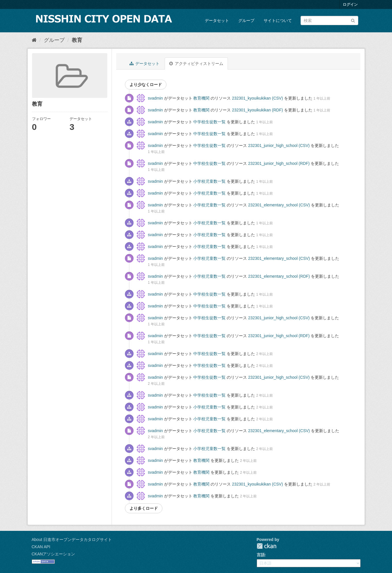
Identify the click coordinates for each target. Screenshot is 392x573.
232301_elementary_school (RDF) (279, 276)
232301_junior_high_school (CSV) (279, 145)
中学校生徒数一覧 (209, 122)
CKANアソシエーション (54, 554)
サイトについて (278, 20)
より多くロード (144, 508)
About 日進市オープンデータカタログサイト (72, 540)
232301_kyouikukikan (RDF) (257, 110)
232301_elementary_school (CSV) (279, 205)
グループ (246, 20)
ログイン (350, 4)
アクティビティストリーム (196, 64)
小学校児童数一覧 (209, 181)
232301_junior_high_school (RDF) (279, 163)
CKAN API (41, 547)
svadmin (155, 98)
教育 (77, 40)
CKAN (267, 546)
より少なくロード (146, 85)
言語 (261, 555)
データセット (217, 20)
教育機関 (201, 98)
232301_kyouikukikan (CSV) (257, 98)
